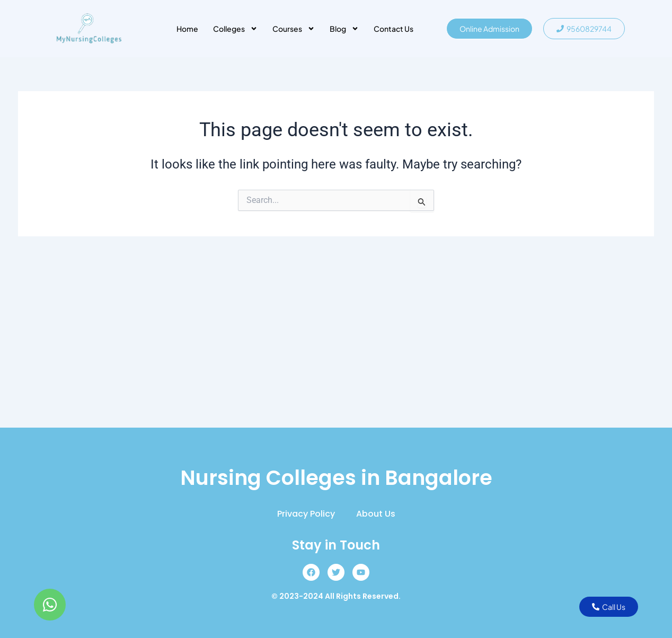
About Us (376, 514)
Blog (344, 29)
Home (187, 29)
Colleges (235, 29)
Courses (294, 29)
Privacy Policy (306, 514)
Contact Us (394, 29)
